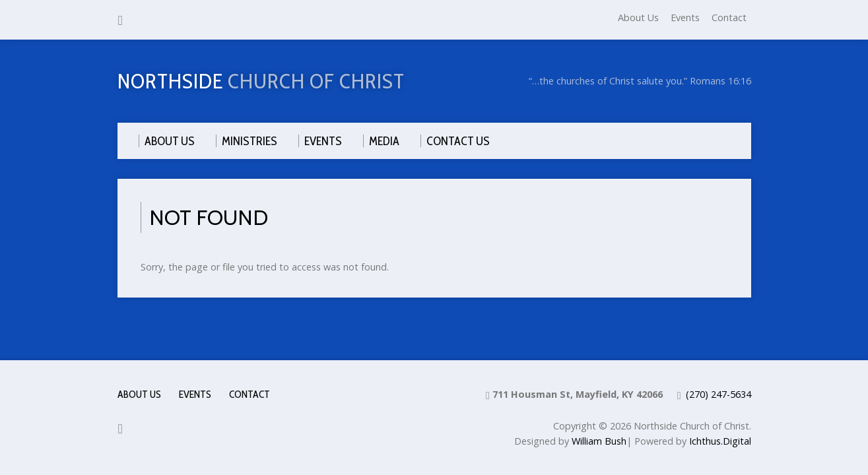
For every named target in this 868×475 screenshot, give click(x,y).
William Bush (599, 441)
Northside (261, 81)
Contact (729, 17)
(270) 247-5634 (718, 394)
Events (685, 17)
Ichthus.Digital (720, 441)
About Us (638, 17)
